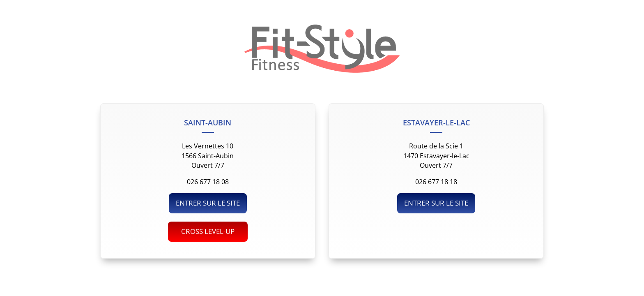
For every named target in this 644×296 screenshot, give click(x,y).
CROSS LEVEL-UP (208, 231)
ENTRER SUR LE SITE (208, 203)
